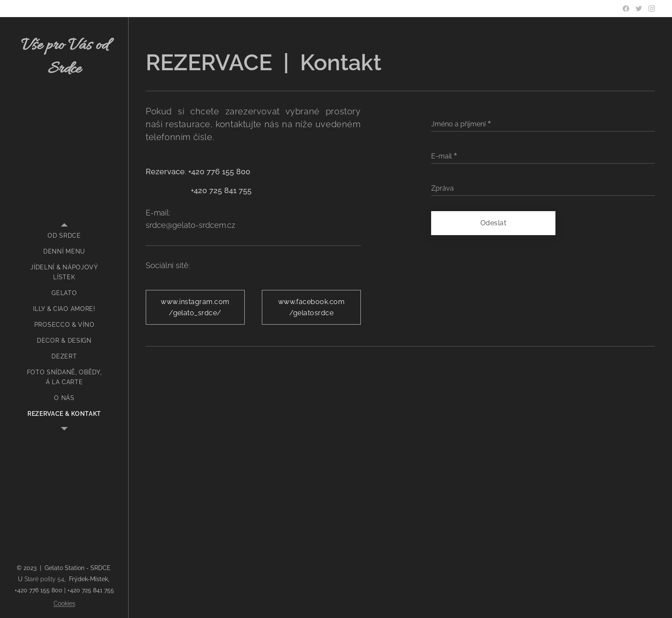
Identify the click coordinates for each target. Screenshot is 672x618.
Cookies (64, 603)
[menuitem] (64, 236)
